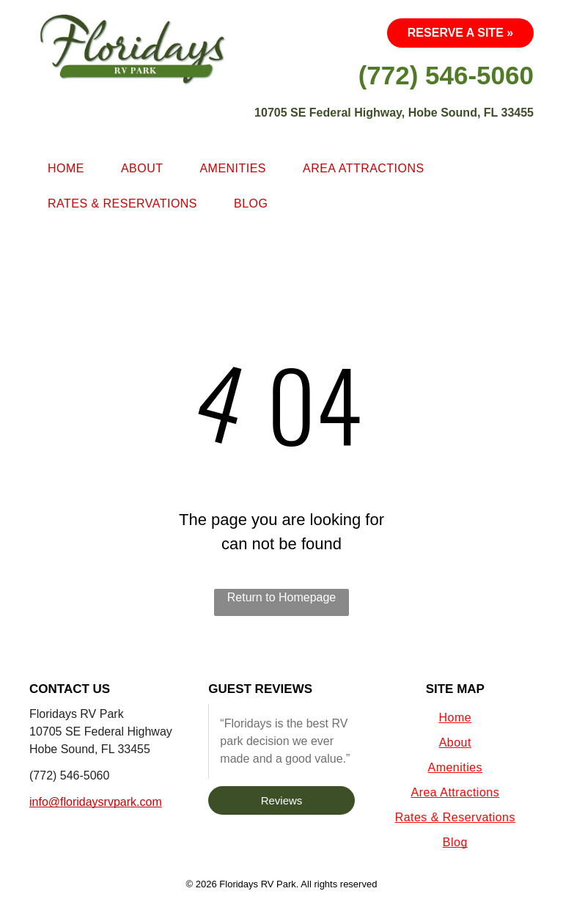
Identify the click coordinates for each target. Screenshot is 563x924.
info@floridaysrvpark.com (96, 802)
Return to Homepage (282, 597)
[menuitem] (66, 169)
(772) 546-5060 (69, 775)
